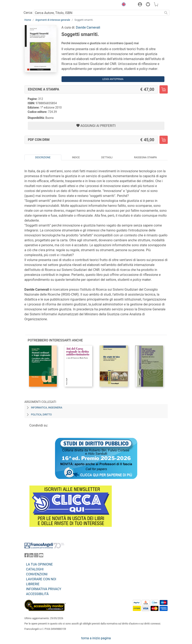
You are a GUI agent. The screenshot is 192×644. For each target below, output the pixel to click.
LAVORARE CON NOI (41, 579)
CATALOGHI (35, 569)
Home (28, 20)
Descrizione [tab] (43, 157)
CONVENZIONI (37, 574)
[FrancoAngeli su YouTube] (41, 556)
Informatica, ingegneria (47, 408)
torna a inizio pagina (96, 638)
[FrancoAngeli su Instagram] (36, 556)
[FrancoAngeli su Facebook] (27, 556)
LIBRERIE (33, 584)
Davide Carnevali (88, 27)
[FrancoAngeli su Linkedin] (31, 556)
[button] (123, 5)
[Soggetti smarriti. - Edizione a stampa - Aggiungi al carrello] (164, 89)
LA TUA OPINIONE (40, 564)
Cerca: (28, 13)
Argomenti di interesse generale (53, 20)
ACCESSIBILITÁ (37, 594)
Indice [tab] (76, 157)
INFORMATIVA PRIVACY (44, 589)
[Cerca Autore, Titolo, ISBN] (98, 13)
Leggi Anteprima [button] (113, 79)
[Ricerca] (166, 13)
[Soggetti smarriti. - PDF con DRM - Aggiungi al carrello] (164, 140)
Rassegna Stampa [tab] (145, 157)
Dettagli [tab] (107, 157)
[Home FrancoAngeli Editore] (38, 5)
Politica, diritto (41, 415)
